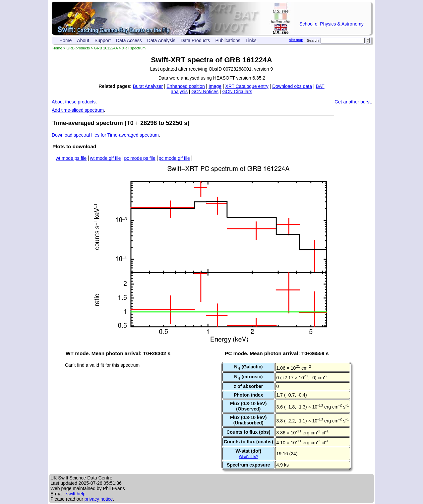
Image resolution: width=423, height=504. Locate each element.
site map (296, 40)
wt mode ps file (71, 158)
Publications (228, 40)
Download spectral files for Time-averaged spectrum (105, 135)
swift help (76, 494)
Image (215, 86)
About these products (74, 102)
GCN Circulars (237, 92)
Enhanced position (186, 86)
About (83, 40)
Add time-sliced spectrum (78, 110)
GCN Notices (205, 92)
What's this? (248, 457)
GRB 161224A (106, 48)
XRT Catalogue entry (247, 86)
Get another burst (353, 102)
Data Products (195, 40)
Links (251, 40)
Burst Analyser (148, 86)
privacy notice (99, 499)
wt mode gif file (105, 158)
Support (103, 40)
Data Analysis (161, 40)
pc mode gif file (174, 158)
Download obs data (292, 86)
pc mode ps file (140, 158)
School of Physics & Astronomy (332, 24)
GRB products (78, 48)
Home (65, 40)
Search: (313, 40)
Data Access (129, 40)
